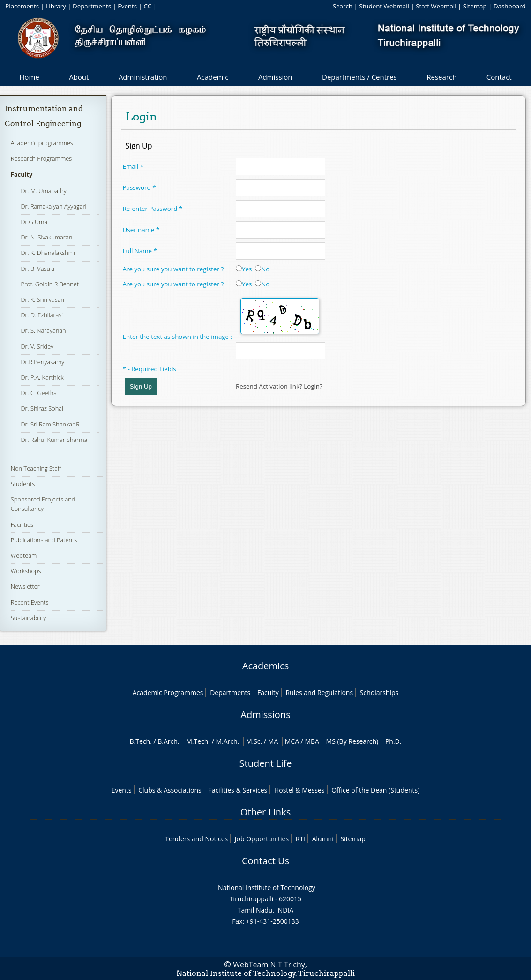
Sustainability (28, 618)
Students (23, 484)
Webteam (24, 555)
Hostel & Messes (299, 790)
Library (56, 6)
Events (127, 6)
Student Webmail (384, 6)
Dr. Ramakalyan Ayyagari (54, 206)
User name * (141, 230)
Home (29, 77)
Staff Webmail (436, 6)
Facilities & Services (238, 790)
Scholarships (379, 692)
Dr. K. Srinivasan (43, 299)
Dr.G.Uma (34, 222)
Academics (265, 666)
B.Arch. (168, 741)
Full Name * (140, 251)
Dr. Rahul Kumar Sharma (54, 440)
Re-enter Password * (153, 209)
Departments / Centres (359, 77)
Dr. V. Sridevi (38, 346)
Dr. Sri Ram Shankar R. (51, 424)
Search (343, 6)
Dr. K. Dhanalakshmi (48, 253)
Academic (213, 77)
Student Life (266, 763)
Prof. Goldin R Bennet (50, 284)
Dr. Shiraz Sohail (43, 408)
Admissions (265, 714)
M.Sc (253, 741)
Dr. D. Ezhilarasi (42, 315)
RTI (300, 839)
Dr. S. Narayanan (44, 330)
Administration (143, 77)
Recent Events (30, 602)
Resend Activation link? (269, 386)
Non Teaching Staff (36, 468)
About (79, 77)
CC (147, 6)
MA (273, 741)
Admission (275, 77)
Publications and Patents (44, 540)
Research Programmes (41, 158)
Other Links (265, 812)
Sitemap (475, 6)
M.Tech (197, 741)
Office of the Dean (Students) (375, 790)
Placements (22, 6)
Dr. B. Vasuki (38, 269)
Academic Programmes (168, 692)
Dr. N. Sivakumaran (47, 237)
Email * (133, 166)
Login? (313, 386)
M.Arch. (227, 741)
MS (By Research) (352, 741)
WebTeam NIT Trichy (269, 965)
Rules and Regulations (319, 692)
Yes (244, 269)
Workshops (26, 571)
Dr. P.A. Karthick (42, 377)
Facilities (22, 524)
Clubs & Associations (170, 790)
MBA (312, 741)
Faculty (22, 174)
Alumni (323, 839)
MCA (292, 741)
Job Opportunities (262, 839)
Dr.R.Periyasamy (43, 362)
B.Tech (140, 741)
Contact (499, 77)
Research (441, 77)
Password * (139, 187)
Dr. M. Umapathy (44, 191)
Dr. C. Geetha (39, 393)
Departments (92, 6)
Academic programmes (42, 143)
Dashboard (510, 6)
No (262, 269)
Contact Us (265, 861)
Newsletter (25, 586)
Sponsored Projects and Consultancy (43, 504)
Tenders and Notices (196, 839)
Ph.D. (393, 741)
